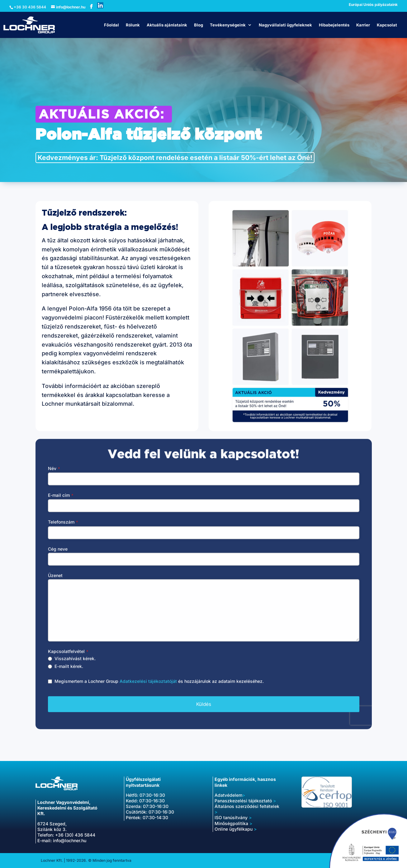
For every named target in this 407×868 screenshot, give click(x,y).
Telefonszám (63, 529)
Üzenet (55, 582)
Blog (199, 25)
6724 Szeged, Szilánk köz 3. (52, 826)
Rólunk (133, 25)
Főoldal (111, 25)
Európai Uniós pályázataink (373, 5)
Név (54, 476)
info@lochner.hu (70, 840)
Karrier (363, 25)
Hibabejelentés (334, 25)
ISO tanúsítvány (233, 817)
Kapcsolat (387, 25)
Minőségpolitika (231, 823)
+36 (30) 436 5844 (75, 835)
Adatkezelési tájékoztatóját (148, 688)
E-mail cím (61, 502)
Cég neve (58, 556)
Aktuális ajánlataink (167, 25)
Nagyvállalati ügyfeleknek (285, 25)
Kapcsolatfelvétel (68, 658)
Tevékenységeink (228, 25)
